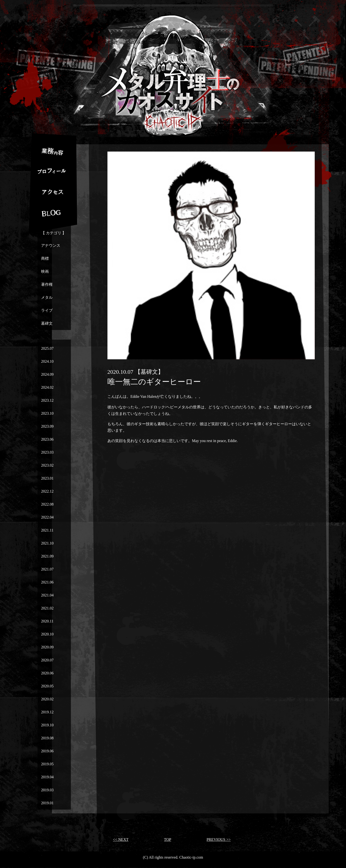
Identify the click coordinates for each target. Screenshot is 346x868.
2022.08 (47, 504)
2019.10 (47, 725)
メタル (47, 297)
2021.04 (47, 595)
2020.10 (47, 634)
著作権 (47, 284)
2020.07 (47, 660)
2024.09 (47, 374)
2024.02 (47, 387)
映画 (45, 271)
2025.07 (47, 348)
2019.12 (47, 712)
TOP (168, 839)
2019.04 (47, 777)
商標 (45, 258)
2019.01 (47, 803)
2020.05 (47, 686)
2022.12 (47, 491)
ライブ (47, 310)
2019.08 (47, 738)
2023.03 (47, 452)
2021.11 (47, 530)
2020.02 (47, 699)
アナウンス (51, 245)
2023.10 (47, 413)
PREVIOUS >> (219, 839)
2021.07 (47, 569)
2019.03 (47, 790)
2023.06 (47, 439)
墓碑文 (47, 323)
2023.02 (47, 465)
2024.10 (47, 361)
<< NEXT (121, 839)
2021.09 (47, 556)
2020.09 (47, 647)
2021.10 (47, 543)
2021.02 (47, 608)
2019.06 (47, 751)
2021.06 (47, 582)
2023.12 (47, 400)
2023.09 (47, 426)
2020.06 (47, 673)
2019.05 (47, 764)
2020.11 (47, 621)
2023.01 (47, 478)
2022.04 (47, 517)
